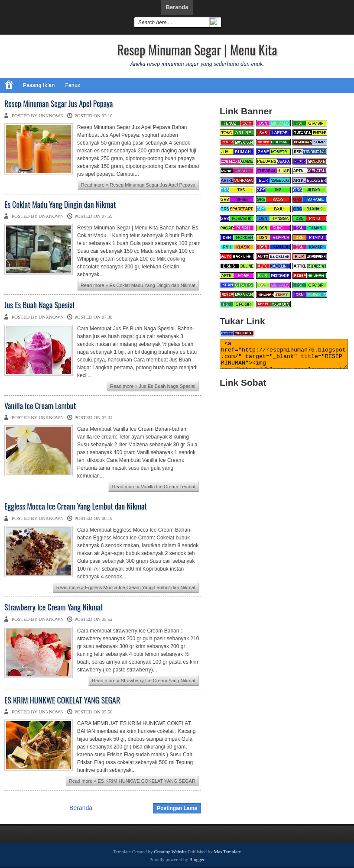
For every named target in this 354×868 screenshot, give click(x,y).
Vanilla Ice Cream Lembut (40, 406)
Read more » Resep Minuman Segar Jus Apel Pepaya (138, 185)
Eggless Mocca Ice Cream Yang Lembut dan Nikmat (76, 507)
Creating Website (170, 852)
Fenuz (73, 85)
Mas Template (227, 852)
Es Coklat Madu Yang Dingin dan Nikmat (60, 205)
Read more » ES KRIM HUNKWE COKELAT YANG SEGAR (132, 781)
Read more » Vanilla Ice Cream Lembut (153, 487)
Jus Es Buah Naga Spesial (39, 305)
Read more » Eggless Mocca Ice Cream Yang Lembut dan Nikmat (126, 587)
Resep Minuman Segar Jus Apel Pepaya (58, 104)
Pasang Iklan (39, 85)
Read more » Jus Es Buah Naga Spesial (153, 386)
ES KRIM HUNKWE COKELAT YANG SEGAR (62, 700)
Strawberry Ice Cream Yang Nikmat (54, 607)
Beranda (177, 7)
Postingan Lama (177, 808)
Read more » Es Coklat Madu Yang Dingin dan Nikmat (138, 285)
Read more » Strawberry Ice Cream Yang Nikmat (144, 681)
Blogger (197, 859)
